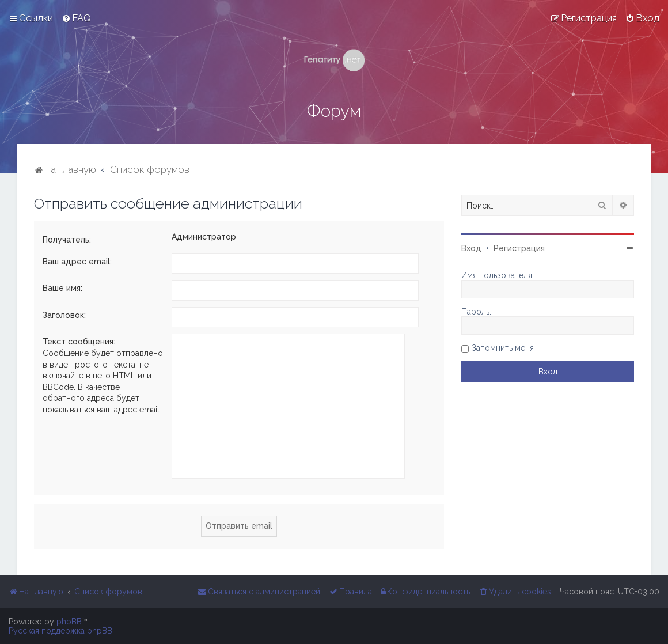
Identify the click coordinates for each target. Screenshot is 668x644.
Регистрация (519, 248)
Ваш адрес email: (77, 262)
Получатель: (67, 240)
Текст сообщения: (79, 342)
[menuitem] (76, 18)
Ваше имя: (62, 288)
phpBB (69, 622)
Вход (471, 248)
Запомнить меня (503, 348)
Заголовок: (64, 315)
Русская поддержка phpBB (60, 631)
